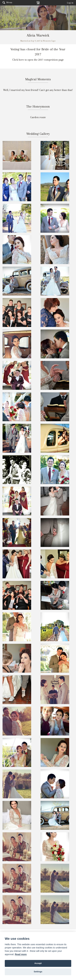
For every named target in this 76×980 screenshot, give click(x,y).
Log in (70, 3)
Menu (7, 2)
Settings (38, 972)
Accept (38, 963)
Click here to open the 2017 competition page (38, 60)
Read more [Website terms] (21, 954)
